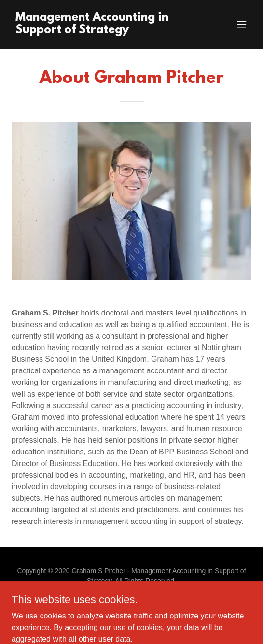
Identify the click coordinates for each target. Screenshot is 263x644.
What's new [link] (131, 607)
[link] (96, 31)
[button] (242, 24)
